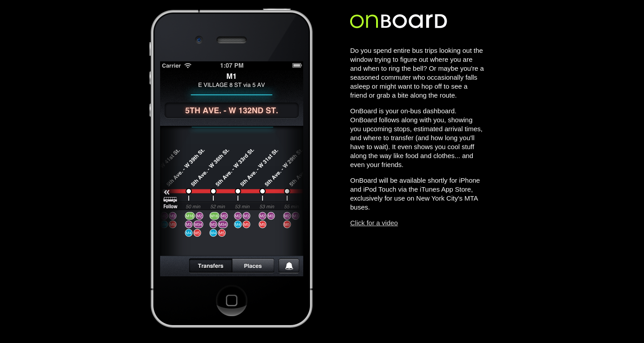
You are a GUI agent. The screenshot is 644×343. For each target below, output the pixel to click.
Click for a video (374, 223)
